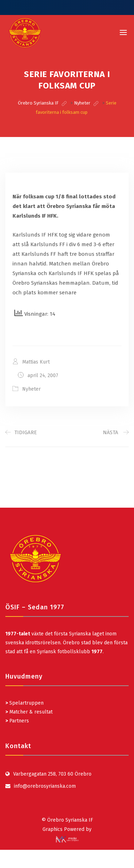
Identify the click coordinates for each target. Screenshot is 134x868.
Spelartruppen (26, 703)
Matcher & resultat (29, 712)
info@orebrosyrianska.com (45, 786)
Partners (17, 721)
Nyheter (31, 389)
